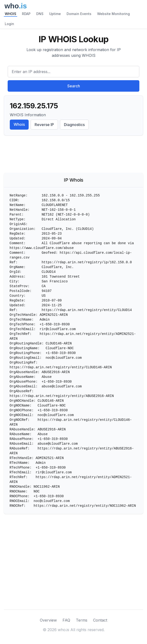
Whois (19, 124)
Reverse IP (44, 125)
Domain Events (79, 14)
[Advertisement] (73, 155)
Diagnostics (74, 125)
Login (9, 24)
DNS (40, 14)
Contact (100, 620)
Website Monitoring (113, 14)
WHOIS (10, 14)
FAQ (66, 620)
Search (74, 86)
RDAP (26, 14)
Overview (48, 620)
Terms (82, 620)
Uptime (55, 14)
